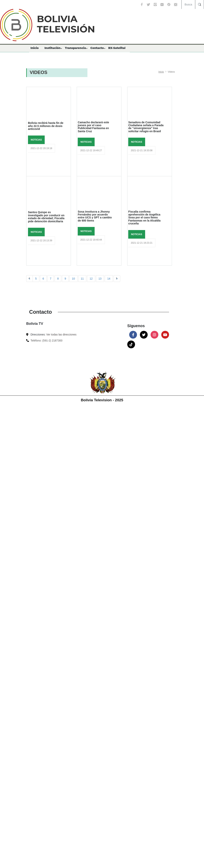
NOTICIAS (36, 140)
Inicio (35, 48)
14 (109, 279)
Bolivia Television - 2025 (102, 400)
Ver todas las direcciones (61, 335)
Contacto (97, 48)
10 (73, 279)
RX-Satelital (117, 48)
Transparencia (75, 48)
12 (91, 279)
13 (100, 279)
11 (82, 279)
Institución (52, 48)
